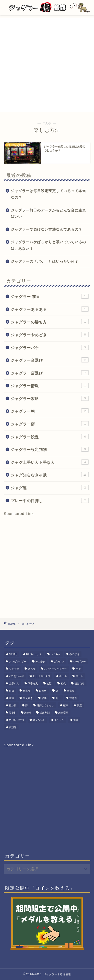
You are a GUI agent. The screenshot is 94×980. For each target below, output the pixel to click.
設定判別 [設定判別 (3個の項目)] (45, 713)
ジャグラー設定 (50, 437)
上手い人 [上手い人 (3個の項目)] (14, 683)
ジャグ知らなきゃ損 (50, 475)
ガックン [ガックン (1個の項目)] (59, 662)
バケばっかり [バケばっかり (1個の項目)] (17, 676)
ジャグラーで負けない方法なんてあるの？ (46, 229)
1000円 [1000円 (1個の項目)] (13, 654)
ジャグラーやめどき (50, 334)
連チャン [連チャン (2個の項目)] (59, 720)
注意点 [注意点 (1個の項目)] (73, 698)
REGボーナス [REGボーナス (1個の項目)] (34, 654)
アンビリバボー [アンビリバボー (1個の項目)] (18, 662)
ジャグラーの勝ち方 (50, 322)
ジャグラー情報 (50, 385)
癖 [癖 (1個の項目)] (27, 705)
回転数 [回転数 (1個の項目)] (43, 691)
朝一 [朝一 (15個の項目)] (58, 698)
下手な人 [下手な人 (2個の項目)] (33, 683)
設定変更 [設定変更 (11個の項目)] (63, 713)
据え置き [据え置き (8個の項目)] (28, 698)
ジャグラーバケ (50, 347)
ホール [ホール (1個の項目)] (63, 676)
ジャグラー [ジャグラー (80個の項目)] (79, 662)
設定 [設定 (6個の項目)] (79, 705)
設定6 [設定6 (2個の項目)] (28, 713)
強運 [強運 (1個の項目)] (12, 698)
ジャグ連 (50, 487)
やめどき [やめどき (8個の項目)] (74, 654)
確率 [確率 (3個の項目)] (66, 705)
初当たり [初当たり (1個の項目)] (79, 683)
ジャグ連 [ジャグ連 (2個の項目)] (14, 669)
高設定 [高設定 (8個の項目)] (13, 727)
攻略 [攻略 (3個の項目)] (44, 698)
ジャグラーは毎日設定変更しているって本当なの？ (48, 194)
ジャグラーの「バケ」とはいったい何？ (45, 262)
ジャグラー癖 (50, 424)
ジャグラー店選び (50, 373)
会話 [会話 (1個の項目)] (49, 683)
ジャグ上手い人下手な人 (50, 462)
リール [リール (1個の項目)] (79, 676)
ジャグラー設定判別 (50, 449)
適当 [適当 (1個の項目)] (76, 720)
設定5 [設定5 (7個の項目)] (12, 713)
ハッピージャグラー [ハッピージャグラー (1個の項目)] (55, 669)
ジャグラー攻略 (50, 398)
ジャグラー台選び (50, 360)
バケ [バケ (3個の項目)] (78, 669)
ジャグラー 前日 (50, 296)
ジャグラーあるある (50, 309)
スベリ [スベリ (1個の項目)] (32, 669)
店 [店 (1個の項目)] (57, 691)
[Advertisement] (47, 65)
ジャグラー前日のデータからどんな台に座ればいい (48, 214)
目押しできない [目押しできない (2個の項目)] (45, 705)
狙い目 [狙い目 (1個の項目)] (13, 705)
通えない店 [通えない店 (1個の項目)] (39, 720)
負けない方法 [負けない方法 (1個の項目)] (17, 720)
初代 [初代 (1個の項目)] (63, 683)
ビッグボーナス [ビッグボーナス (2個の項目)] (42, 676)
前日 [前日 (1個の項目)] (12, 691)
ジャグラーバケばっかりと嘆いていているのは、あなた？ (48, 245)
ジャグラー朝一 (50, 411)
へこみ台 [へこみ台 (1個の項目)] (56, 654)
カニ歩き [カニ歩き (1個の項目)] (40, 662)
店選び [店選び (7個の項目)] (71, 691)
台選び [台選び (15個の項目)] (27, 691)
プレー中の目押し (50, 500)
